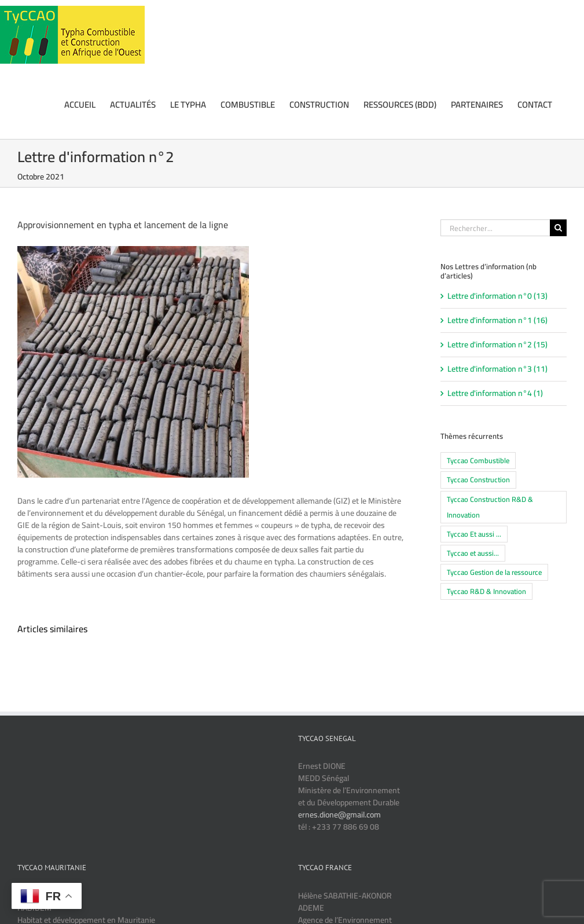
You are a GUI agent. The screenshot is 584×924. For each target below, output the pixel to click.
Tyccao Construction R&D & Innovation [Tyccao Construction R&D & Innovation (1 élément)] (490, 507)
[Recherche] (558, 228)
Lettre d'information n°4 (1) (495, 393)
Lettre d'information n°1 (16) (497, 320)
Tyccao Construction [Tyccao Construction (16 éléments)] (478, 480)
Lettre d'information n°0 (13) (497, 296)
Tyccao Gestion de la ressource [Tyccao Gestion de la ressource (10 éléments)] (494, 572)
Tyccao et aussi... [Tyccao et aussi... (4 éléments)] (473, 553)
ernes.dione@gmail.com (339, 815)
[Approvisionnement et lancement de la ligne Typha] (133, 362)
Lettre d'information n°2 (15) (497, 345)
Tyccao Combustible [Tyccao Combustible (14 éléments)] (478, 461)
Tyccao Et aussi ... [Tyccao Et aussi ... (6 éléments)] (474, 534)
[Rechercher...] (495, 228)
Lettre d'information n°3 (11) (497, 369)
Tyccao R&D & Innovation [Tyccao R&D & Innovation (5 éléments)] (486, 591)
